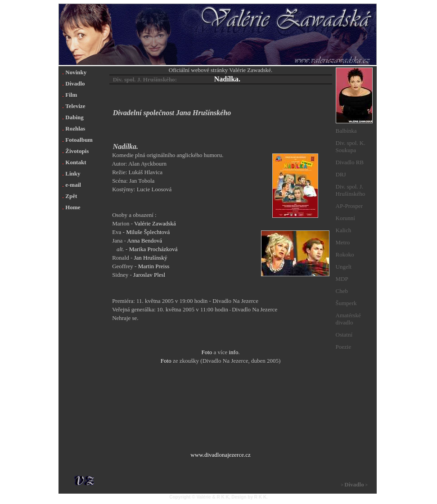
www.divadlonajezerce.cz (220, 455)
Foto (207, 352)
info (233, 352)
